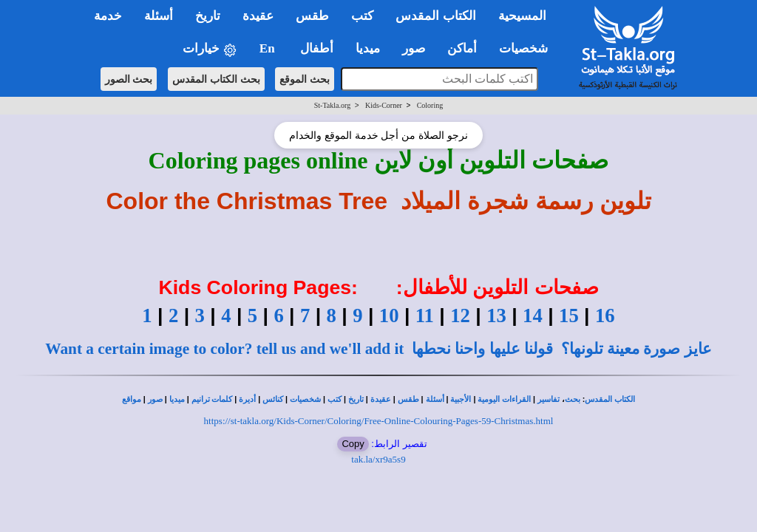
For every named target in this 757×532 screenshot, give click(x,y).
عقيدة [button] (258, 16)
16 (605, 316)
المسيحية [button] (522, 16)
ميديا (177, 399)
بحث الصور (129, 79)
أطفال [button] (317, 48)
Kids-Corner (384, 105)
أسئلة (435, 399)
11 (425, 316)
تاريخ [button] (208, 16)
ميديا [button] (368, 48)
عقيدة (381, 399)
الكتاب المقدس (610, 399)
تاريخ (356, 399)
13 (496, 316)
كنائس (273, 399)
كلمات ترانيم (212, 399)
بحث (573, 399)
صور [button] (414, 48)
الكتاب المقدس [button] (435, 16)
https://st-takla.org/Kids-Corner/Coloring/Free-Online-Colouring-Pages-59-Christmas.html (379, 421)
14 (533, 316)
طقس (408, 399)
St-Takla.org (332, 105)
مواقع (132, 399)
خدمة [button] (108, 16)
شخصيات (305, 399)
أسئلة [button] (159, 16)
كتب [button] (362, 16)
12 (460, 316)
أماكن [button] (462, 48)
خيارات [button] (210, 49)
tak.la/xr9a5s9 (378, 459)
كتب (335, 399)
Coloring (430, 105)
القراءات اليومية (504, 399)
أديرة (247, 399)
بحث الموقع (305, 79)
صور (155, 399)
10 (389, 316)
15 (569, 316)
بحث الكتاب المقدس (216, 79)
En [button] (269, 48)
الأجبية (461, 399)
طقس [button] (312, 16)
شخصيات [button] (528, 48)
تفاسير (549, 399)
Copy (353, 444)
